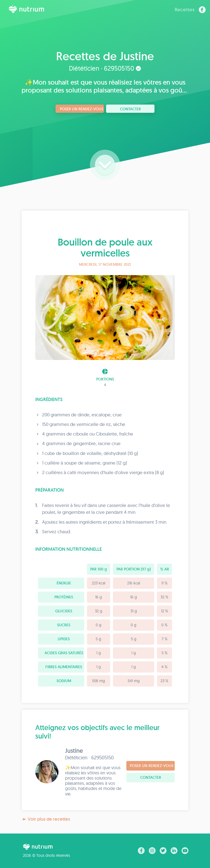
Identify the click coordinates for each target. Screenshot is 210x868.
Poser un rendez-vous (82, 109)
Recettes (185, 9)
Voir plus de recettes (46, 819)
